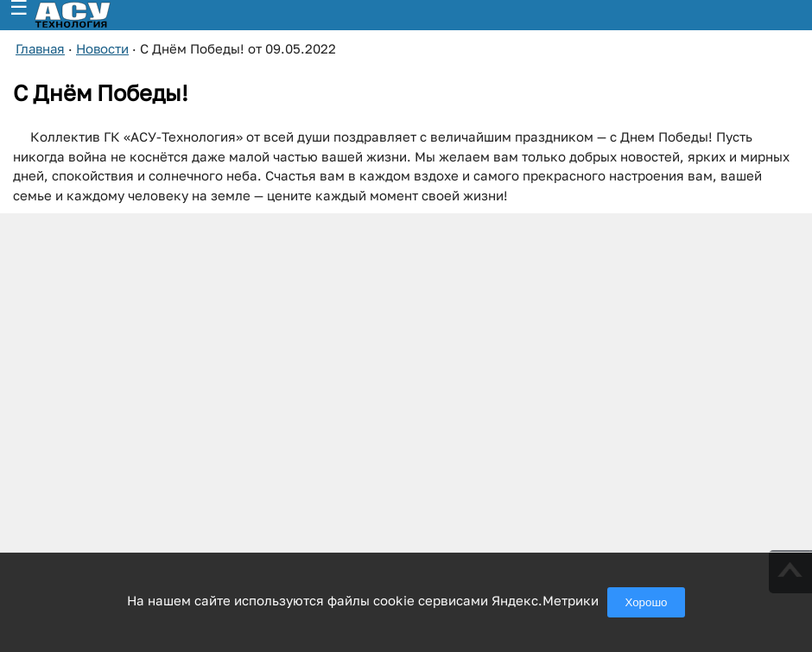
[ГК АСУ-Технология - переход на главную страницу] (92, 15)
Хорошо (646, 602)
